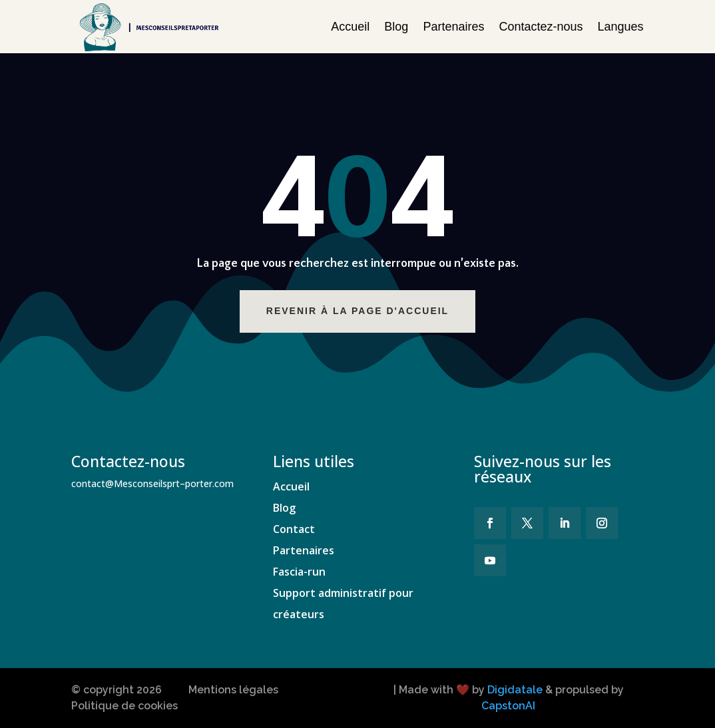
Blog (396, 27)
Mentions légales (233, 690)
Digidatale (515, 690)
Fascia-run (299, 572)
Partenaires (453, 27)
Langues (621, 27)
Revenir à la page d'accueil (371, 311)
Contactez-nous (541, 27)
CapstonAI (508, 706)
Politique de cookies (124, 706)
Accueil (350, 27)
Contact (294, 529)
